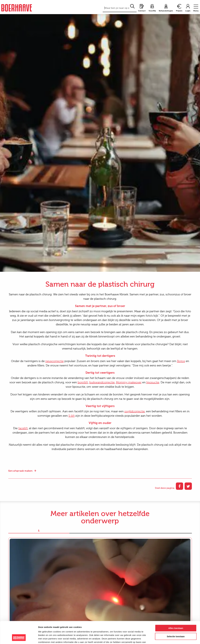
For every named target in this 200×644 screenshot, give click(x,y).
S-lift (72, 416)
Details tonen (157, 638)
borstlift (83, 382)
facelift (23, 428)
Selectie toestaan (176, 617)
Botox (181, 361)
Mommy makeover (129, 382)
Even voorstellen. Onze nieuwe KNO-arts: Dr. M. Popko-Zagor (96, 580)
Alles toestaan (176, 609)
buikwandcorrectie (102, 382)
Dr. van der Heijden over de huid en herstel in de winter (161, 580)
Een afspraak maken (20, 471)
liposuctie (153, 382)
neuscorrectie (55, 361)
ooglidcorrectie (135, 411)
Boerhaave (17, 8)
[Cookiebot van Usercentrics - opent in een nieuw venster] (19, 638)
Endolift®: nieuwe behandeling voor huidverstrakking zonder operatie (34, 582)
